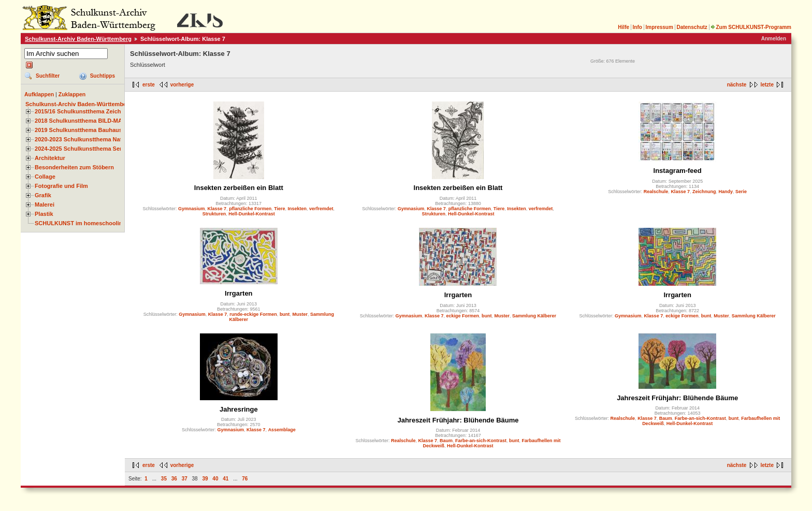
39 (205, 479)
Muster (300, 314)
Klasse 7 (217, 209)
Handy (726, 192)
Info (637, 27)
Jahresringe (239, 409)
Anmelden (774, 39)
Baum (446, 441)
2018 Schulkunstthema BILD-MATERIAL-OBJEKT (101, 121)
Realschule (656, 192)
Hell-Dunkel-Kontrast (252, 214)
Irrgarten (238, 293)
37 (185, 479)
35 (164, 479)
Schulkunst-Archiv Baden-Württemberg (78, 39)
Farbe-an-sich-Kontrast (481, 441)
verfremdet (321, 209)
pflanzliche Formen (250, 209)
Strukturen (214, 214)
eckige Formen (462, 316)
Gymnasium (192, 209)
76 (245, 479)
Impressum (659, 27)
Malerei (45, 205)
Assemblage (282, 430)
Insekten (298, 209)
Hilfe (624, 27)
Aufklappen (39, 94)
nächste (737, 85)
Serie (741, 192)
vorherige (182, 85)
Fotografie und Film (61, 186)
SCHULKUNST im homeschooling (80, 223)
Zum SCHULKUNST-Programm (751, 27)
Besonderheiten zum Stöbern (74, 167)
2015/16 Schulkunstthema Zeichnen (83, 111)
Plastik (44, 214)
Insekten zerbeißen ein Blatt (239, 188)
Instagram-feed (678, 171)
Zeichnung (704, 192)
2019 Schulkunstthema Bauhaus (78, 130)
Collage (45, 177)
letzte (767, 85)
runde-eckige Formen (253, 314)
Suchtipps (103, 76)
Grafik (43, 195)
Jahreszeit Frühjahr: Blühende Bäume (458, 420)
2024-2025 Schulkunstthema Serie (81, 149)
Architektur (50, 158)
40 (215, 479)
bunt (285, 314)
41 (226, 479)
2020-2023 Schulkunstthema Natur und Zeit (93, 139)
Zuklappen (72, 94)
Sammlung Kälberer (534, 316)
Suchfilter (48, 76)
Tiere (279, 209)
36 (174, 479)
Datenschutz (692, 27)
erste (149, 85)
